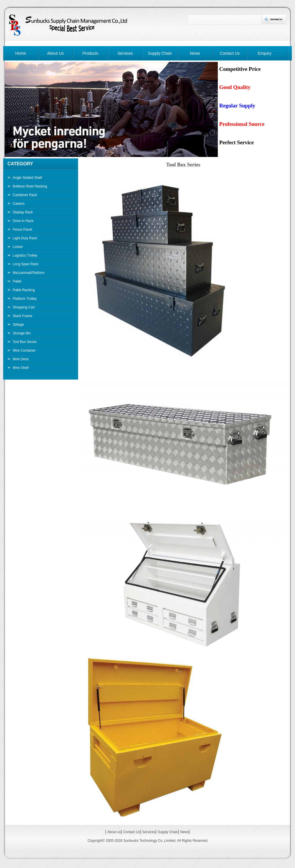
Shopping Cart (24, 307)
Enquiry (265, 53)
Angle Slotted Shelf (27, 178)
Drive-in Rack (23, 221)
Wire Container (24, 350)
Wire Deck (21, 359)
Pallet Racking (24, 290)
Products (90, 53)
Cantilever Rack (25, 195)
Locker (18, 247)
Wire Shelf (21, 368)
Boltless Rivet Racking (30, 186)
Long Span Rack (25, 264)
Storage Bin (22, 333)
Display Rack (23, 212)
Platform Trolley (25, 299)
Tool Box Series (25, 342)
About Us (56, 53)
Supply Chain (160, 53)
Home (21, 53)
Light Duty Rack (25, 238)
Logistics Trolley (25, 255)
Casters (19, 204)
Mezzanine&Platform (29, 273)
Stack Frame (22, 316)
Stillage (18, 325)
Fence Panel (22, 230)
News (195, 53)
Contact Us (230, 53)
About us (114, 832)
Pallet (17, 281)
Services (125, 53)
